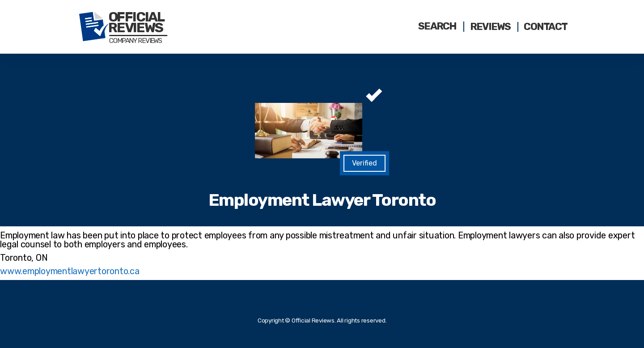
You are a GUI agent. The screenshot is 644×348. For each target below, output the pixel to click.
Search (437, 26)
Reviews (490, 27)
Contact (545, 27)
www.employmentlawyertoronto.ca (70, 271)
